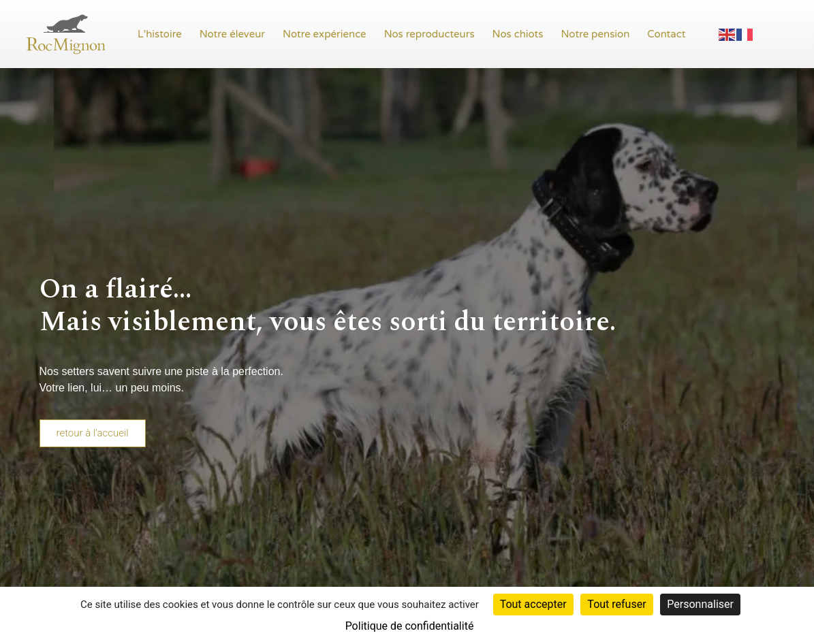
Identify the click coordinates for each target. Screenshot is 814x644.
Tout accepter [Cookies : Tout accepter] (533, 604)
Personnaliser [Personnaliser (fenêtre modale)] (700, 604)
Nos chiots (518, 34)
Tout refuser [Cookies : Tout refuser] (616, 604)
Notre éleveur (232, 34)
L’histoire (160, 34)
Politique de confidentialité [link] (410, 626)
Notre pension (596, 34)
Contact (666, 34)
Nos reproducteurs (429, 34)
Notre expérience (325, 34)
